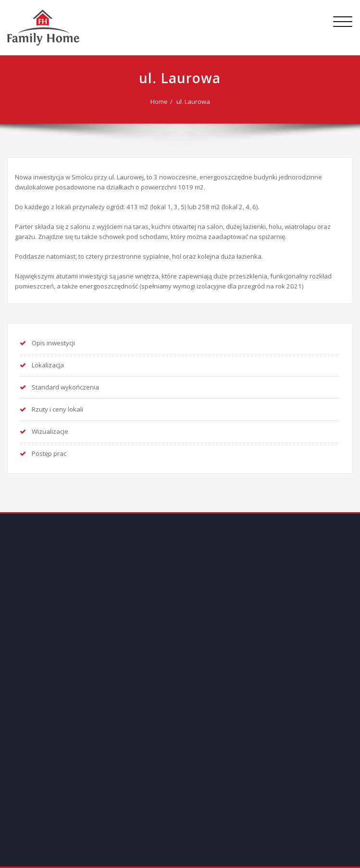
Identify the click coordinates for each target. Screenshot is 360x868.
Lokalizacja (48, 365)
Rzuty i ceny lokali (57, 409)
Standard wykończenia (65, 387)
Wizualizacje (50, 431)
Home (159, 101)
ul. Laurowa (193, 101)
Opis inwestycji (53, 343)
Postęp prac (49, 453)
